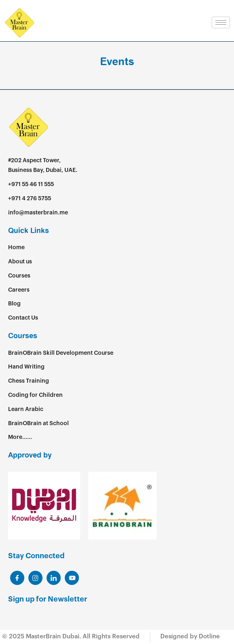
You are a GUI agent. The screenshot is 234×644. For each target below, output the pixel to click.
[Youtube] (72, 578)
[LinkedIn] (35, 578)
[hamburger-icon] (221, 22)
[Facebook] (17, 578)
